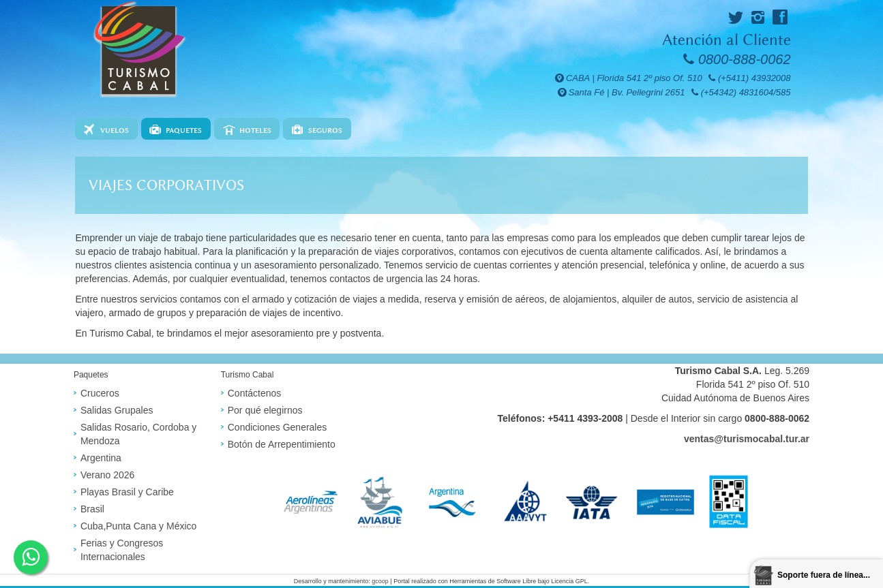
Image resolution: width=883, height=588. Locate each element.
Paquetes (184, 130)
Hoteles (255, 130)
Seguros (325, 130)
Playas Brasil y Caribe (127, 492)
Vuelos (115, 130)
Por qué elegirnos (265, 410)
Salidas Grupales (117, 410)
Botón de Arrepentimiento (282, 444)
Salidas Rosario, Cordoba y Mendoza (138, 434)
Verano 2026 (107, 475)
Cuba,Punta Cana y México (138, 526)
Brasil (92, 509)
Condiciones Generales (278, 427)
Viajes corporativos (166, 185)
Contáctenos (255, 393)
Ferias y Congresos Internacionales (122, 550)
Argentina (101, 458)
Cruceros (100, 393)
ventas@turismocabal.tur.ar (747, 439)
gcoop (380, 581)
